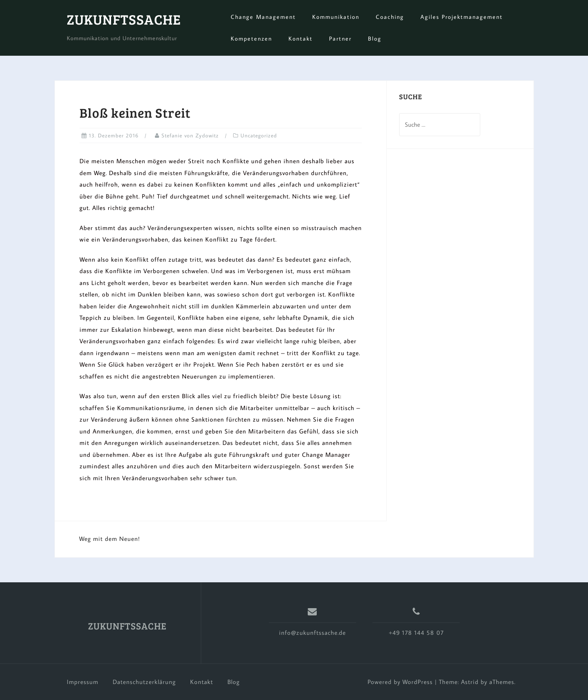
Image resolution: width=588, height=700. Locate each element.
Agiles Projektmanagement (462, 17)
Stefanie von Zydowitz (190, 135)
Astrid (470, 682)
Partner (340, 39)
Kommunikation (336, 17)
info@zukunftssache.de (312, 633)
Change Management (263, 17)
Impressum (83, 682)
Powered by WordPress (400, 682)
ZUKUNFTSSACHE (124, 19)
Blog (375, 39)
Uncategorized (259, 135)
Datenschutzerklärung (144, 682)
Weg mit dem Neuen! (110, 539)
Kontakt (301, 39)
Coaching (390, 17)
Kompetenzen (251, 39)
